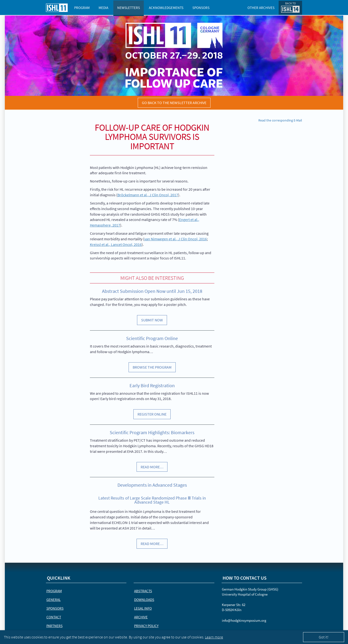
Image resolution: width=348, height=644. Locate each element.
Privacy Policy (146, 626)
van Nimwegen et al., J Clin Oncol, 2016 (176, 239)
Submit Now (152, 320)
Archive (141, 617)
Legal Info (143, 608)
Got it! (324, 637)
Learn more (214, 637)
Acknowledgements (166, 8)
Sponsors (201, 8)
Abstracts (143, 591)
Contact (54, 617)
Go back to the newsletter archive (174, 103)
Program (82, 8)
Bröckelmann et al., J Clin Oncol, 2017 (148, 195)
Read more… (152, 467)
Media (103, 8)
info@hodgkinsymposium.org (244, 620)
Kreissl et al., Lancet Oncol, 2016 (116, 244)
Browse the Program (152, 367)
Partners (54, 626)
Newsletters (129, 8)
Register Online (152, 414)
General (54, 600)
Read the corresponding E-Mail (280, 120)
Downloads (144, 600)
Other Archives (261, 8)
